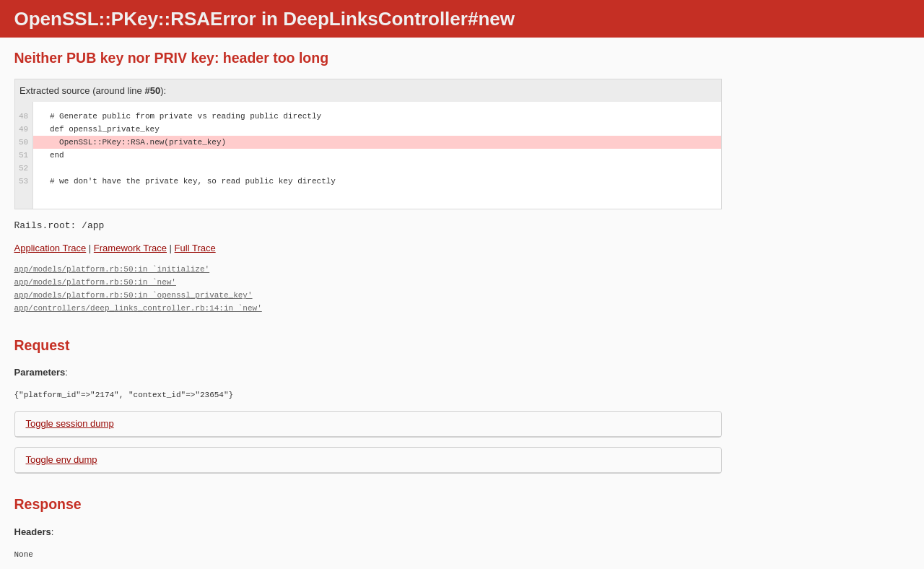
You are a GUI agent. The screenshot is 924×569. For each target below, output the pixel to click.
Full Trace (195, 248)
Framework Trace (130, 248)
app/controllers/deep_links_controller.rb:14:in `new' (138, 308)
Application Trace (51, 248)
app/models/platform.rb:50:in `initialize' (112, 269)
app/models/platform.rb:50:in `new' (95, 282)
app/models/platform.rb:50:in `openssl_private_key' (134, 295)
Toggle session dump (70, 424)
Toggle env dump (62, 460)
